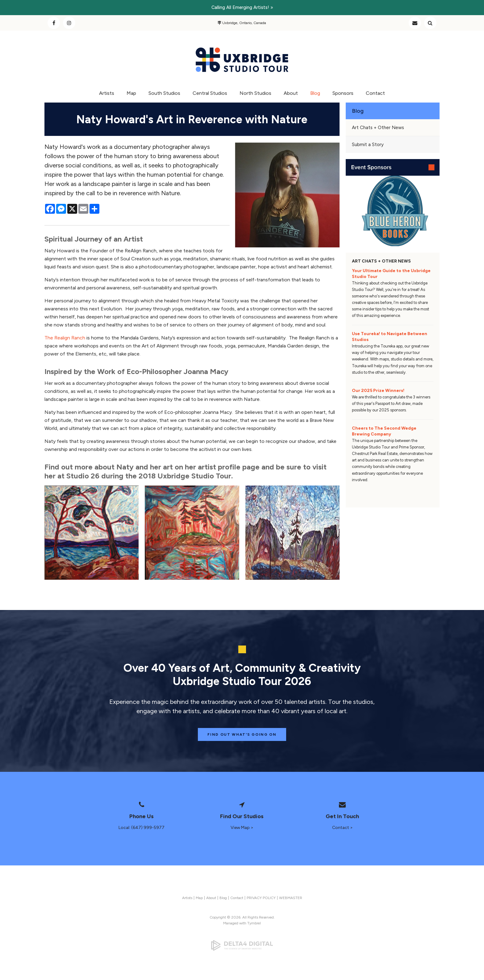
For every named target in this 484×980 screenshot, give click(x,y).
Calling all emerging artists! (240, 7)
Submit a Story (368, 145)
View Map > (242, 828)
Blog (315, 93)
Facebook (54, 23)
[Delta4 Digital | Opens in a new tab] (242, 945)
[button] (92, 533)
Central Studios (210, 93)
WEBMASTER (291, 898)
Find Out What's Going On (242, 734)
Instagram (69, 23)
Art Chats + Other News (378, 128)
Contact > (342, 828)
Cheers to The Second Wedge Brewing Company (384, 431)
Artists (107, 93)
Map (131, 93)
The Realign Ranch (65, 338)
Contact (415, 23)
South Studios (164, 93)
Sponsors (343, 93)
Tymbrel (254, 923)
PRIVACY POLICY (261, 898)
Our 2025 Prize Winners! (378, 391)
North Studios (255, 93)
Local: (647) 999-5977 (142, 828)
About (291, 93)
